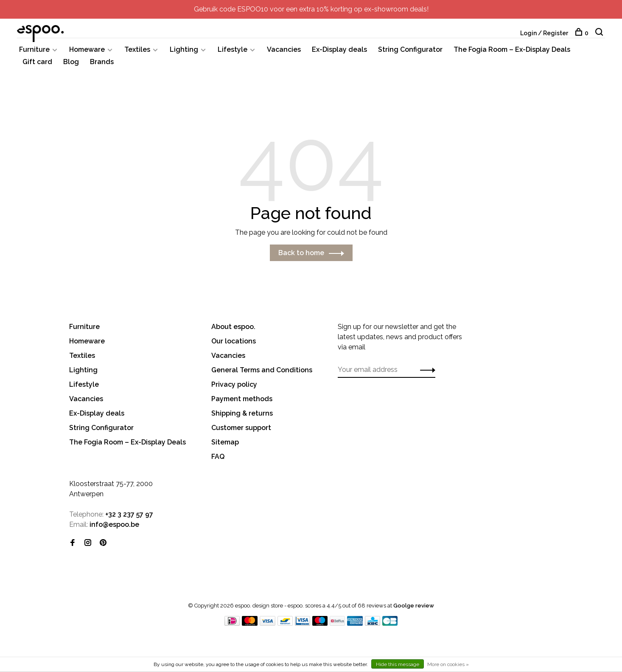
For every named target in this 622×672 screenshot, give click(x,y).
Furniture (34, 50)
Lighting (184, 50)
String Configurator (410, 50)
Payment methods (242, 399)
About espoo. (233, 327)
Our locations (234, 342)
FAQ (218, 457)
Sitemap (225, 443)
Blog (71, 62)
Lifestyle (233, 50)
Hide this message (398, 664)
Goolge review (414, 606)
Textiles (137, 50)
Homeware (87, 50)
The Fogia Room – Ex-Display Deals (512, 50)
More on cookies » (448, 664)
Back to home (301, 253)
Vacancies (284, 50)
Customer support (241, 428)
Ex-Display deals (339, 50)
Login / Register (544, 33)
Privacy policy (234, 385)
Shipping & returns (242, 414)
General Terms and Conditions (262, 370)
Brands (102, 62)
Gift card (37, 62)
